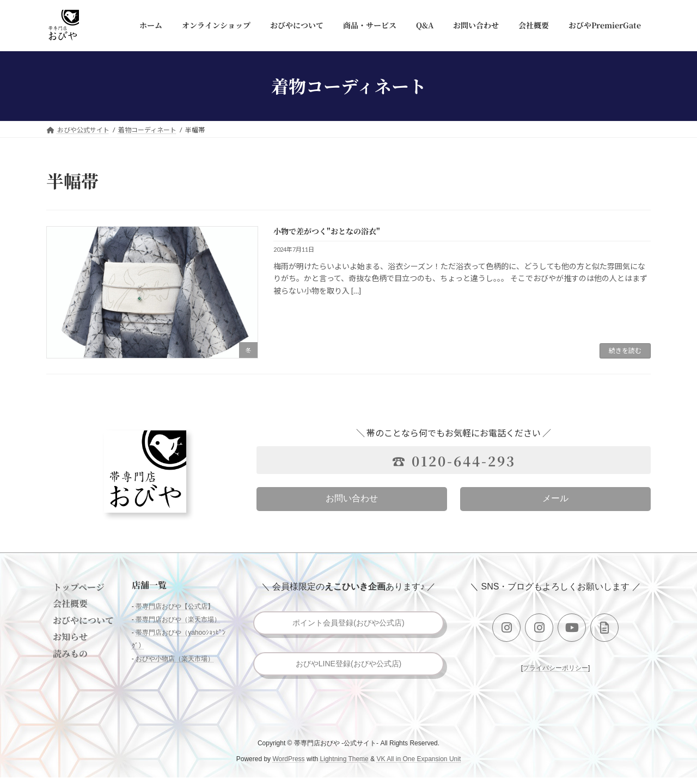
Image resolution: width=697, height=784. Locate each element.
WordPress (288, 765)
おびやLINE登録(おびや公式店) (348, 668)
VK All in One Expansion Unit (418, 765)
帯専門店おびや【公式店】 (175, 607)
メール (555, 498)
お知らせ (70, 637)
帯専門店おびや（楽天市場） (178, 620)
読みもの (70, 654)
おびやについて (83, 620)
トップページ (79, 587)
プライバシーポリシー (555, 668)
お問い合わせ (352, 498)
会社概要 (70, 604)
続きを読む (625, 351)
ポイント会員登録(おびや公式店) (349, 624)
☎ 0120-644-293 (454, 461)
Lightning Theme (344, 765)
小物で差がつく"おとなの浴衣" (327, 231)
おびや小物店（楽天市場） (175, 659)
